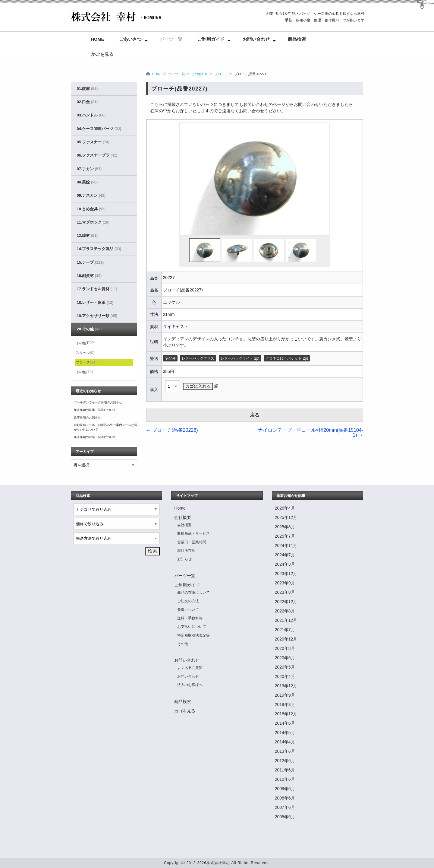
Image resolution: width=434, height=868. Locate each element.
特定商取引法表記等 (193, 635)
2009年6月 (285, 789)
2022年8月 (285, 611)
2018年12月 (286, 714)
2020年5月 (285, 667)
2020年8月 (285, 648)
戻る (255, 415)
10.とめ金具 (91, 209)
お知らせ (184, 559)
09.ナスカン (91, 196)
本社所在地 (186, 551)
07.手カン (89, 169)
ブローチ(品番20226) (172, 430)
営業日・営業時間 (192, 542)
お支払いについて (192, 627)
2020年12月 (286, 639)
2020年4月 (285, 676)
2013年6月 (285, 751)
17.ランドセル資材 (97, 289)
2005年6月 (285, 817)
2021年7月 (285, 630)
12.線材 (87, 236)
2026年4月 (285, 508)
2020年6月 (285, 658)
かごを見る (102, 54)
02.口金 (87, 102)
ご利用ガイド (211, 39)
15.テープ (90, 262)
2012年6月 (285, 761)
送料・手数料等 (190, 618)
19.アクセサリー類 (97, 316)
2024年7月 (285, 555)
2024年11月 (286, 545)
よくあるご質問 (190, 668)
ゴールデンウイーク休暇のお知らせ (98, 402)
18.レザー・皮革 (95, 303)
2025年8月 (285, 527)
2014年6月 (285, 723)
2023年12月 (286, 574)
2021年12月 (286, 620)
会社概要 (183, 517)
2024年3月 (285, 564)
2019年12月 (286, 686)
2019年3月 (285, 704)
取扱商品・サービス (193, 533)
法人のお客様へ (190, 685)
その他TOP (200, 74)
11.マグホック (93, 222)
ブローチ (221, 74)
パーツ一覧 (171, 39)
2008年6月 (285, 798)
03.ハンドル (91, 115)
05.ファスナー (93, 142)
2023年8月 (285, 592)
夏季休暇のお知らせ (87, 417)
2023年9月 (285, 583)
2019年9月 (285, 695)
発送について (188, 610)
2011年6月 (285, 770)
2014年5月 (285, 733)
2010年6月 (285, 779)
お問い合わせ (256, 39)
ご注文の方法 (188, 601)
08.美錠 (87, 182)
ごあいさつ (130, 39)
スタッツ (85, 353)
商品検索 (297, 39)
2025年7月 (285, 536)
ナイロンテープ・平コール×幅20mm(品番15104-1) (311, 432)
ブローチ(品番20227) (250, 74)
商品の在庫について (193, 593)
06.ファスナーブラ (97, 155)
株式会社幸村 (218, 863)
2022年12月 (286, 602)
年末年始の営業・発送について (95, 410)
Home (98, 39)
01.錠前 (87, 89)
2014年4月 (285, 742)
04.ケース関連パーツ (99, 129)
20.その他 (89, 329)
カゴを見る (185, 711)
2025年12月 (286, 517)
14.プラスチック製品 (99, 249)
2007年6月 (285, 807)
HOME (157, 74)
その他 (84, 372)
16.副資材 (89, 276)
